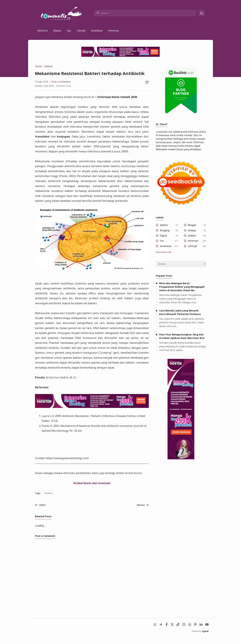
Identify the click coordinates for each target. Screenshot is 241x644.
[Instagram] (183, 632)
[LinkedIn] (201, 632)
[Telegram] (160, 632)
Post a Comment (61, 82)
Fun (162, 245)
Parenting (113, 31)
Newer (143, 510)
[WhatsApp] (154, 632)
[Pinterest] (195, 632)
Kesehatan (97, 31)
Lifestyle (81, 31)
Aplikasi (164, 229)
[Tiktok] (177, 632)
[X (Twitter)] (171, 632)
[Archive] (181, 269)
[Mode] (202, 13)
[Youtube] (207, 632)
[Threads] (189, 632)
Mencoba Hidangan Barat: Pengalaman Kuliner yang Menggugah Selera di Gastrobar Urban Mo (182, 292)
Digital (164, 240)
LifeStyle (193, 251)
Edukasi (57, 31)
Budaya (192, 235)
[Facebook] (166, 632)
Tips (69, 31)
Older (40, 510)
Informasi (193, 245)
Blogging (165, 235)
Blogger (192, 229)
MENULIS (43, 31)
